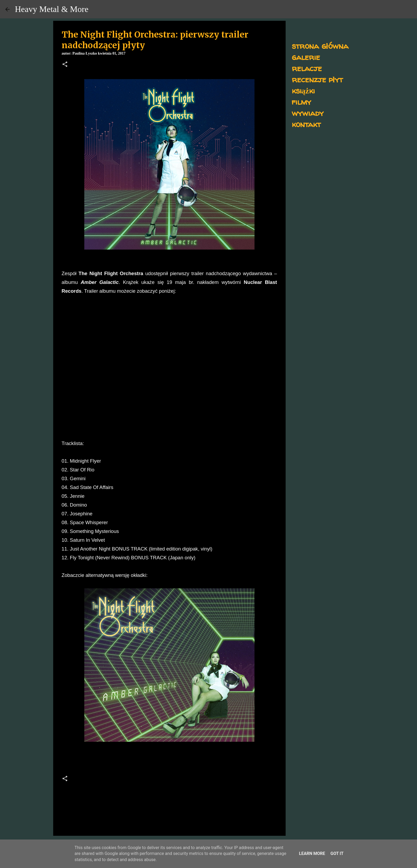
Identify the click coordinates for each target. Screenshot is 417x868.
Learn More (312, 853)
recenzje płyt (317, 79)
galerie (306, 57)
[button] (65, 65)
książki (303, 90)
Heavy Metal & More (52, 9)
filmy (301, 102)
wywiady (308, 113)
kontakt (306, 124)
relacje (307, 68)
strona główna (320, 46)
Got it (337, 853)
